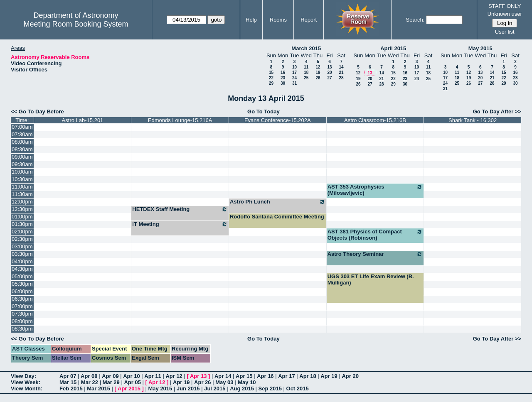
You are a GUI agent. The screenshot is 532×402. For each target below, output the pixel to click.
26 (318, 78)
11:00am (22, 187)
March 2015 (306, 48)
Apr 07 (68, 376)
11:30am (22, 194)
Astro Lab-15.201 (83, 120)
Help (251, 20)
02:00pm (22, 232)
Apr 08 (89, 376)
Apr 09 (110, 376)
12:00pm (22, 202)
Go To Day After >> (497, 112)
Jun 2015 (188, 389)
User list (505, 32)
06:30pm (22, 299)
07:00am (22, 127)
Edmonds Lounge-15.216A (180, 120)
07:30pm (22, 314)
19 (318, 72)
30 (283, 83)
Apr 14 (223, 376)
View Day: (23, 376)
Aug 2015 (242, 389)
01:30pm (22, 224)
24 (294, 78)
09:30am (22, 164)
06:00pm (22, 291)
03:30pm (22, 254)
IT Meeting (180, 224)
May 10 (247, 382)
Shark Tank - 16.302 (473, 120)
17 (294, 72)
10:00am (22, 172)
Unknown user (505, 14)
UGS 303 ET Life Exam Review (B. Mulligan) (371, 279)
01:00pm (22, 217)
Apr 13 (198, 376)
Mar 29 (111, 382)
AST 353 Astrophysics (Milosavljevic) (375, 190)
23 (283, 78)
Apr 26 (202, 382)
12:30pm (22, 209)
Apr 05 (132, 382)
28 (341, 78)
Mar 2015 (99, 389)
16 (283, 72)
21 (341, 72)
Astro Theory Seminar (375, 254)
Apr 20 (350, 376)
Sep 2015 (270, 389)
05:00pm (22, 276)
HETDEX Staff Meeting (180, 209)
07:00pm (22, 306)
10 (294, 67)
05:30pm (22, 284)
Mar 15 (68, 382)
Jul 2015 (215, 389)
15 (271, 72)
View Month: (27, 389)
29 (271, 83)
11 (306, 67)
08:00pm (22, 321)
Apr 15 (244, 376)
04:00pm (22, 261)
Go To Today (264, 112)
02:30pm (22, 239)
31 (294, 83)
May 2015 (480, 48)
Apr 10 (131, 376)
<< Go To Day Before (37, 112)
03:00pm (22, 246)
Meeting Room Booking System (76, 24)
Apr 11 (153, 376)
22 (271, 78)
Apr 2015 (129, 389)
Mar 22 (90, 382)
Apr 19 (329, 376)
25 (306, 78)
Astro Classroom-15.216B (375, 120)
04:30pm (22, 269)
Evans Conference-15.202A (278, 120)
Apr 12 (174, 376)
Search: (415, 20)
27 (329, 78)
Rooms (278, 20)
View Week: (26, 382)
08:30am (22, 149)
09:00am (22, 157)
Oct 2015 (298, 389)
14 (341, 67)
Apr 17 (286, 376)
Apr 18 (308, 376)
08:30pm (22, 329)
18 (306, 72)
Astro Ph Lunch (278, 202)
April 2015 (393, 48)
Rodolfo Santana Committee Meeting (277, 217)
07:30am (22, 134)
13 (329, 67)
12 (318, 67)
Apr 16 (265, 376)
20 (329, 72)
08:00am (22, 142)
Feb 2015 (71, 389)
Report (309, 20)
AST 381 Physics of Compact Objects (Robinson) (375, 235)
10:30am (22, 179)
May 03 (224, 382)
